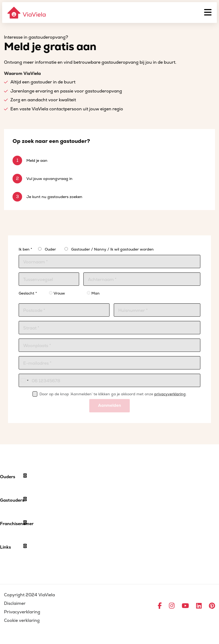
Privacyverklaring (22, 612)
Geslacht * (28, 293)
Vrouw (57, 293)
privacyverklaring (170, 394)
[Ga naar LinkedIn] (199, 606)
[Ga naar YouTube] (185, 606)
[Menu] (208, 13)
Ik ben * (25, 249)
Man (93, 293)
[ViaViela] (27, 13)
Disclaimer (15, 603)
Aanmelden (109, 406)
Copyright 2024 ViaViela (29, 595)
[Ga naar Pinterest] (212, 606)
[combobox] (25, 380)
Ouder (50, 249)
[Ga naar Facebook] (160, 606)
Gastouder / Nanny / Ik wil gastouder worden (112, 249)
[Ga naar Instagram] (172, 606)
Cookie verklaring (22, 621)
